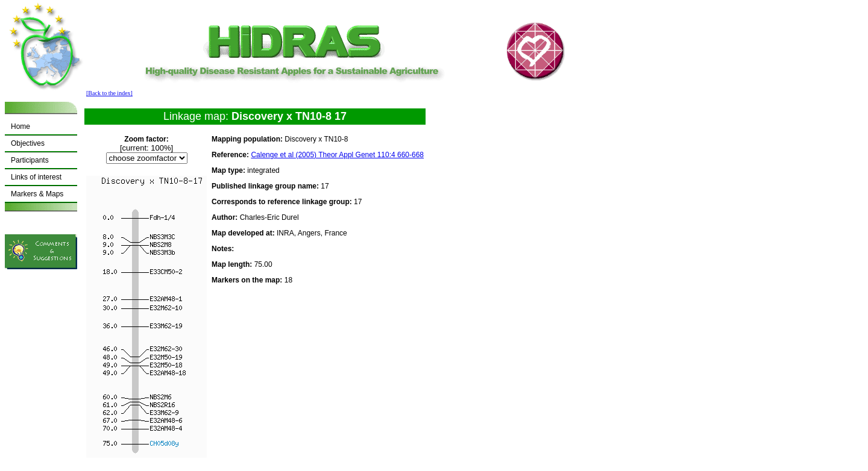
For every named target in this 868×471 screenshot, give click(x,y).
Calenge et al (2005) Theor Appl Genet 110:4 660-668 (337, 155)
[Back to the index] (109, 93)
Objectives (28, 143)
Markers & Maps (37, 194)
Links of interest (36, 177)
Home (20, 126)
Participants (30, 160)
